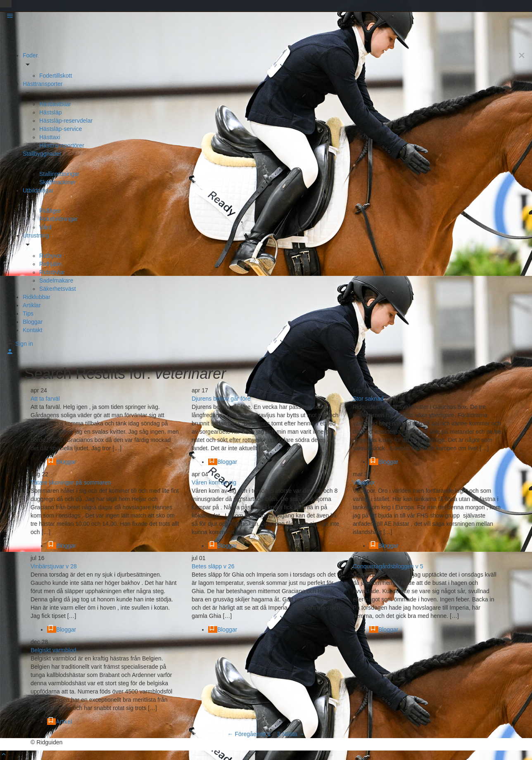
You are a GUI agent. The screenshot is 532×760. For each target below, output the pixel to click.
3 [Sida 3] (279, 734)
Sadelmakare (56, 280)
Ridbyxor (51, 256)
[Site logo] (28, 36)
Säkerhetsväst (58, 289)
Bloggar (33, 322)
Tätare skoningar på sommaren (71, 482)
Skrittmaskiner (58, 182)
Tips (28, 313)
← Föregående (247, 734)
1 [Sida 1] (269, 734)
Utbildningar (38, 190)
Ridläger (50, 211)
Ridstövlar (52, 272)
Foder (30, 55)
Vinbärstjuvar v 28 (54, 566)
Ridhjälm (50, 264)
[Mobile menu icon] (266, 17)
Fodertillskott (56, 76)
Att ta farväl (45, 399)
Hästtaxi (50, 137)
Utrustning (36, 235)
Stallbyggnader (42, 154)
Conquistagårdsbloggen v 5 (388, 566)
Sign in (24, 344)
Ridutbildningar (58, 219)
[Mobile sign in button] (10, 353)
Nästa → (293, 734)
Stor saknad (368, 399)
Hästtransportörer (62, 145)
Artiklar (32, 305)
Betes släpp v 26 (213, 566)
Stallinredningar (59, 174)
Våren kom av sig (214, 482)
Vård (45, 227)
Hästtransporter (43, 84)
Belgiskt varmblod (53, 650)
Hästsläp (50, 112)
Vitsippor (364, 482)
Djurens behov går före (221, 399)
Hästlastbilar (55, 104)
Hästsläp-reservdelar (66, 121)
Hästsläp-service (61, 129)
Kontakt (32, 330)
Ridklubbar (37, 297)
